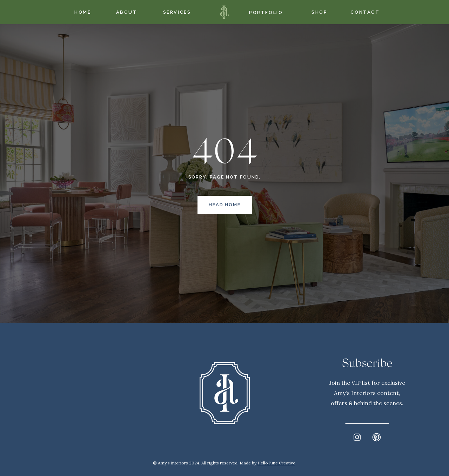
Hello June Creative (276, 463)
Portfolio (266, 12)
